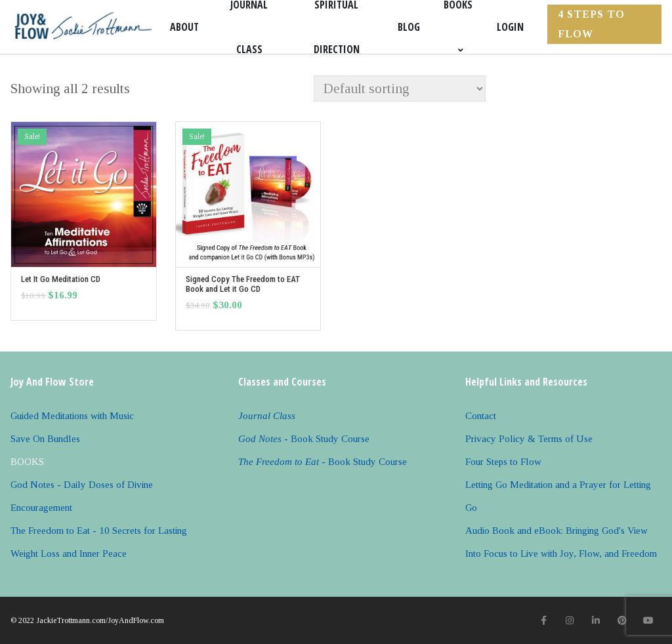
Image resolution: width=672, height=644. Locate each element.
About (184, 27)
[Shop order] (400, 89)
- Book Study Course (304, 439)
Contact (481, 416)
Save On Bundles (45, 439)
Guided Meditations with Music (72, 416)
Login (510, 27)
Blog (409, 27)
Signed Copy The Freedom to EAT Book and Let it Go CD (243, 284)
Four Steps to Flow (503, 462)
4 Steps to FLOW (591, 24)
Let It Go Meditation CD (61, 279)
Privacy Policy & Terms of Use (529, 439)
